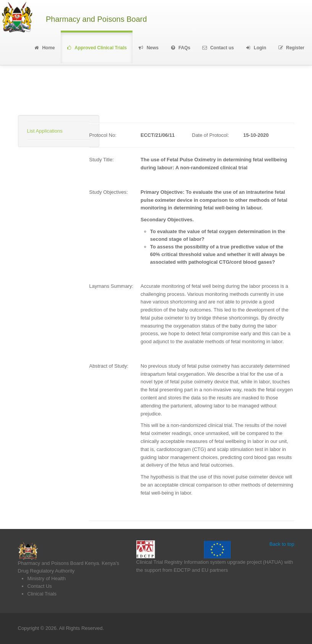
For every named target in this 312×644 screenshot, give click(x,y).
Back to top (282, 544)
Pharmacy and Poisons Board (96, 19)
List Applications (45, 131)
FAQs (180, 48)
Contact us (218, 48)
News (148, 48)
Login (256, 48)
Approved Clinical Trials (97, 48)
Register (291, 48)
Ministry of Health (47, 578)
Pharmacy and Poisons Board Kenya (58, 563)
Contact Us (40, 586)
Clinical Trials (42, 594)
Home (44, 48)
